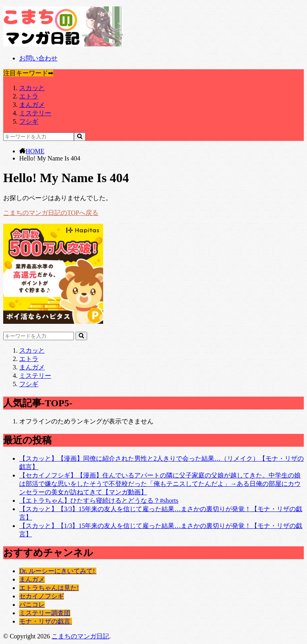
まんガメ (32, 105)
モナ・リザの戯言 (46, 621)
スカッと (32, 88)
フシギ (29, 121)
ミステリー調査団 (45, 613)
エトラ (29, 96)
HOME (35, 151)
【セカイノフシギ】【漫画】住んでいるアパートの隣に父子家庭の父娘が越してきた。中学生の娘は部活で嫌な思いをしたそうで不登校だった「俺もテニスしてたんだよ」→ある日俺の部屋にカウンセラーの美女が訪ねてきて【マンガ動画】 (160, 484)
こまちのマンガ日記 (80, 636)
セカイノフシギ (42, 596)
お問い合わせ (38, 58)
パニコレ (32, 605)
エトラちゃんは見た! (49, 588)
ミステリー (35, 113)
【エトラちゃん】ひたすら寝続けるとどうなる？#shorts (99, 501)
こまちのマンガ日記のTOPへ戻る (51, 213)
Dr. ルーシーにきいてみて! (58, 571)
